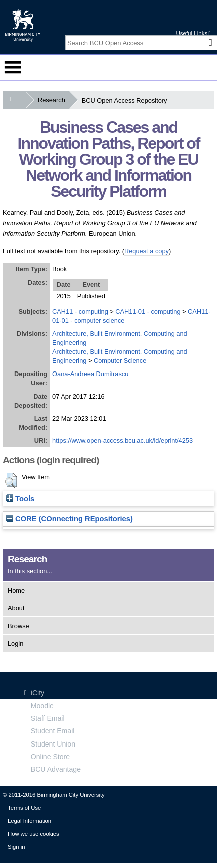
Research (53, 100)
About (16, 608)
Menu (13, 67)
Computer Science (120, 361)
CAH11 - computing (80, 312)
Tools (20, 499)
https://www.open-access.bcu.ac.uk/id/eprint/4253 (123, 441)
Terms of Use (24, 808)
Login (15, 643)
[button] (11, 480)
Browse (18, 626)
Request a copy (147, 251)
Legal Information (29, 821)
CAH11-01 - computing (148, 312)
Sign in (16, 847)
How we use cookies (33, 834)
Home (16, 591)
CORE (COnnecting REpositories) (69, 519)
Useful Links (193, 33)
